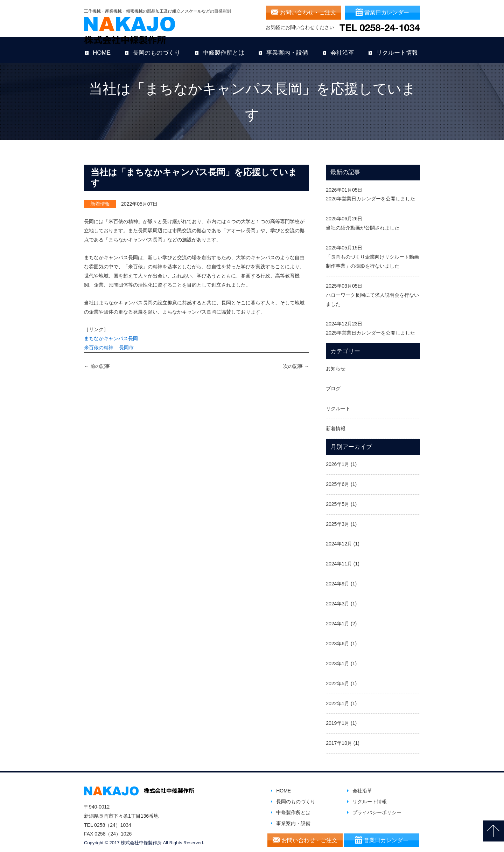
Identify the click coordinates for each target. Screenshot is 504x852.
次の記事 (296, 360)
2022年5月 (338, 678)
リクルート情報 (397, 47)
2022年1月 (338, 698)
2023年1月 (338, 658)
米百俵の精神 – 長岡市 (109, 342)
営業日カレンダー (387, 12)
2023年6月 (338, 638)
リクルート (338, 403)
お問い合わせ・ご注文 (308, 12)
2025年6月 (338, 479)
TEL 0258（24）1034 (108, 819)
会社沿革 (342, 47)
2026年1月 (338, 459)
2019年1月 (338, 717)
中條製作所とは (223, 47)
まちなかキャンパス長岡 (111, 333)
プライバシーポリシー (377, 807)
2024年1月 (338, 618)
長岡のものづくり (156, 47)
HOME (102, 47)
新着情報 (100, 198)
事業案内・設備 (287, 47)
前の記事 (97, 360)
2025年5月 (338, 499)
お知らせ (336, 363)
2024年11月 (339, 558)
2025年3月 (338, 518)
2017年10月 (339, 737)
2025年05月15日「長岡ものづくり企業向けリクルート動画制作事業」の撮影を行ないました (372, 251)
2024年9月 (338, 578)
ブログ (333, 383)
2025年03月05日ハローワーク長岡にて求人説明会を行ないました (372, 289)
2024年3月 (338, 598)
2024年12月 (339, 538)
